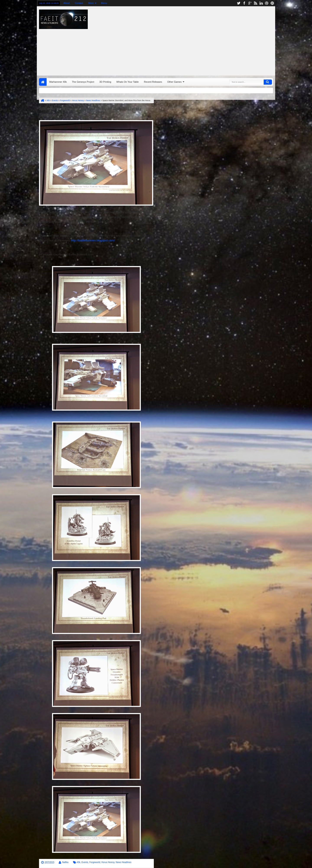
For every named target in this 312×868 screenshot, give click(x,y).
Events (85, 862)
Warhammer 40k (58, 82)
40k (79, 862)
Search (268, 82)
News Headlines (123, 862)
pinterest (272, 3)
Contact (79, 3)
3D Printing (105, 82)
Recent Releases (153, 82)
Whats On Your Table (128, 82)
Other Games (174, 82)
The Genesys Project (83, 82)
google (250, 3)
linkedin (261, 3)
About (67, 3)
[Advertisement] (214, 40)
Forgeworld (95, 862)
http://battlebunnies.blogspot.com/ (93, 240)
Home (43, 82)
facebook (244, 3)
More (91, 3)
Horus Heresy (108, 862)
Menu (104, 3)
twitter (239, 3)
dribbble (267, 3)
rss (255, 3)
